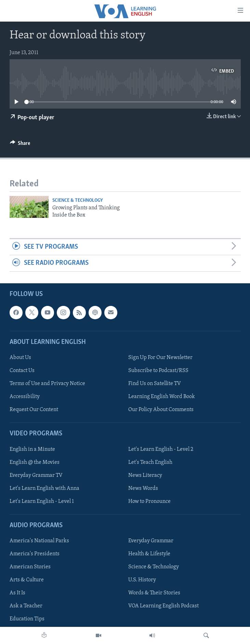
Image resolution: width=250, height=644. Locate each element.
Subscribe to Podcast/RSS (158, 371)
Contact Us (22, 371)
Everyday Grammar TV (36, 475)
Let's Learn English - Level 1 (42, 501)
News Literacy (145, 475)
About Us (20, 358)
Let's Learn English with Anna (44, 488)
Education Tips (27, 619)
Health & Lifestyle (149, 554)
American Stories (30, 567)
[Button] (20, 145)
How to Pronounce (149, 501)
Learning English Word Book (162, 397)
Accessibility (25, 397)
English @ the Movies (35, 462)
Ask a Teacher (26, 606)
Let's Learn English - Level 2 (161, 449)
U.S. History (142, 580)
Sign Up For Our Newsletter (160, 358)
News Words (143, 488)
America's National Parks (39, 541)
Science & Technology (78, 201)
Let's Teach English (150, 462)
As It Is (17, 593)
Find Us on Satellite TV (155, 384)
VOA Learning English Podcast (163, 606)
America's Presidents (35, 554)
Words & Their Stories (154, 593)
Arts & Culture (27, 580)
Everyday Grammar (151, 541)
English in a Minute (32, 449)
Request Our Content (34, 410)
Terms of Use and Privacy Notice (47, 384)
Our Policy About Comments (161, 410)
